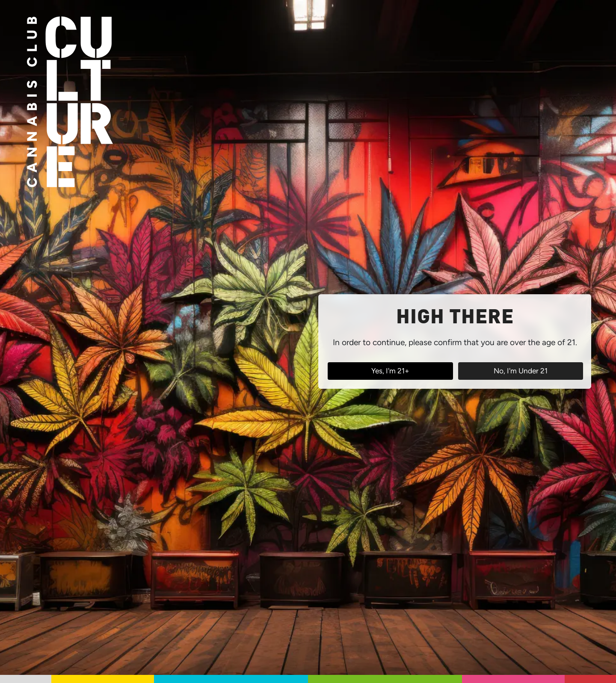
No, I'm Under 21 (521, 371)
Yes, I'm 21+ (390, 371)
